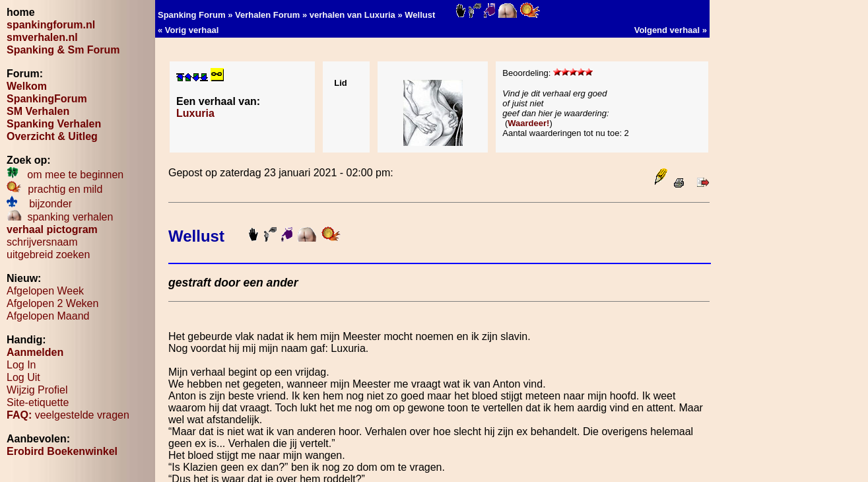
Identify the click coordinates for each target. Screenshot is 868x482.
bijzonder (39, 204)
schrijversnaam (42, 242)
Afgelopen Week (45, 291)
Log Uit (23, 377)
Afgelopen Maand (48, 316)
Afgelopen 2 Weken (52, 303)
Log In (21, 365)
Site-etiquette (38, 402)
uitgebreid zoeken (48, 255)
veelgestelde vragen (68, 415)
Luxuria (195, 113)
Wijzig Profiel (37, 390)
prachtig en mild (54, 189)
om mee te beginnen (65, 175)
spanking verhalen (60, 217)
